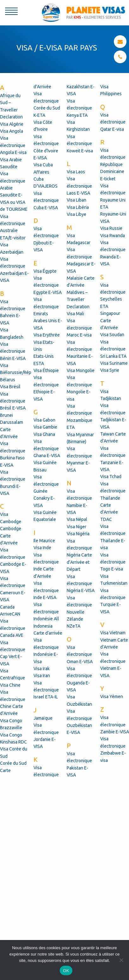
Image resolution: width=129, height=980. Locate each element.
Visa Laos (76, 172)
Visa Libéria (78, 207)
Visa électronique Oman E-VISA (80, 654)
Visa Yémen (112, 697)
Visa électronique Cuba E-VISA (46, 200)
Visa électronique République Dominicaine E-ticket (113, 164)
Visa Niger (77, 527)
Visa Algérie (12, 124)
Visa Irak (42, 669)
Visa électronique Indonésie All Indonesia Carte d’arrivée (48, 619)
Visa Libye (77, 214)
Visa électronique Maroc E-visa (79, 328)
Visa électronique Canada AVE (13, 628)
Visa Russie (111, 228)
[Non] (121, 960)
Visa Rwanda (113, 236)
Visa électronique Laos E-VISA (79, 186)
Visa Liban (77, 200)
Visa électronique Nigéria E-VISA (81, 584)
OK (66, 971)
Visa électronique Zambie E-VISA (115, 725)
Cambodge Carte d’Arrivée (11, 536)
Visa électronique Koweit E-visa (80, 144)
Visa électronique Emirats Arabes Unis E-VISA (48, 314)
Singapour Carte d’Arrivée (110, 320)
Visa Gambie (45, 427)
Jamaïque (43, 718)
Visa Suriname (114, 363)
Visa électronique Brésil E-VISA (13, 401)
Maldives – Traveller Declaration (78, 300)
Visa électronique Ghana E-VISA (47, 448)
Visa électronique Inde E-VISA (46, 590)
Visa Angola (12, 131)
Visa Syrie (110, 370)
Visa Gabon (44, 420)
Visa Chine (10, 685)
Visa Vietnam (113, 633)
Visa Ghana (44, 434)
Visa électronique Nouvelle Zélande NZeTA (79, 612)
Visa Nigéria (78, 534)
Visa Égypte (45, 271)
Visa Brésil (10, 387)
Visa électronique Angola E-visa (13, 145)
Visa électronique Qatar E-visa (113, 122)
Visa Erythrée (47, 335)
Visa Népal (77, 519)
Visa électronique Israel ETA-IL (46, 690)
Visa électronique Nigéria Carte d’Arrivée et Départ (79, 555)
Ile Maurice (44, 541)
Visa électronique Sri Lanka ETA (113, 349)
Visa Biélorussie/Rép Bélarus (16, 373)
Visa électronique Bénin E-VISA (13, 351)
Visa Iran (42, 676)
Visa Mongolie (81, 370)
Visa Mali (75, 314)
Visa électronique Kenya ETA (79, 108)
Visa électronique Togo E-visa (113, 562)
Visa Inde (42, 548)
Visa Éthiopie (46, 370)
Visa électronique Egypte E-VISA (48, 285)
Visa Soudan (112, 335)
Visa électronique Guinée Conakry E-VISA (46, 491)
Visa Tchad (111, 477)
